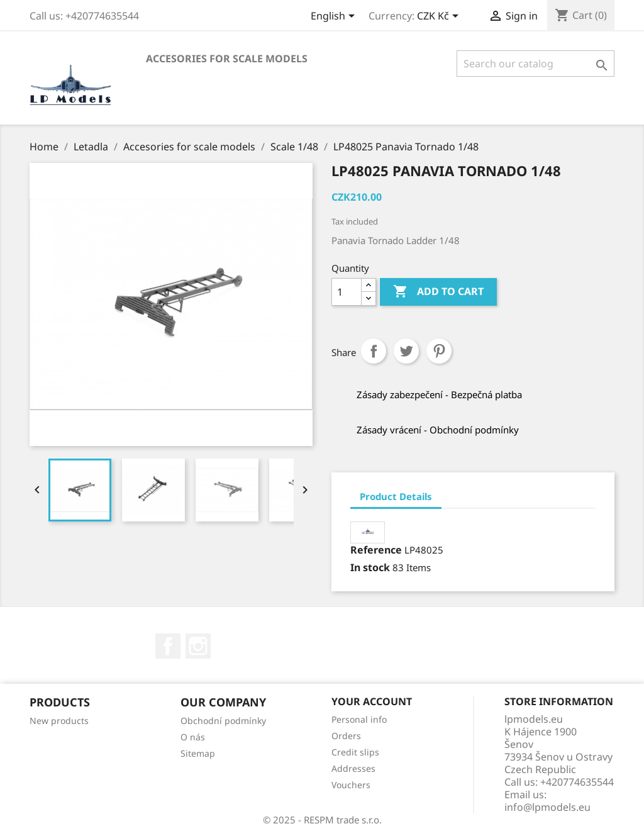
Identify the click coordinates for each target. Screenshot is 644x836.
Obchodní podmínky (223, 721)
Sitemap (198, 753)
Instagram (198, 646)
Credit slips (355, 752)
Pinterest (439, 351)
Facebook (168, 646)
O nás (193, 737)
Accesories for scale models (227, 59)
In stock (370, 567)
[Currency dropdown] (440, 17)
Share (374, 351)
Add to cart (438, 292)
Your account (372, 701)
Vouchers (351, 785)
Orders (346, 736)
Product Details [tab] (396, 496)
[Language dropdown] (335, 17)
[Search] (536, 64)
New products (59, 721)
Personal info (359, 719)
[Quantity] (347, 292)
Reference (376, 550)
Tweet (406, 351)
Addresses (353, 768)
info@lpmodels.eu (547, 807)
